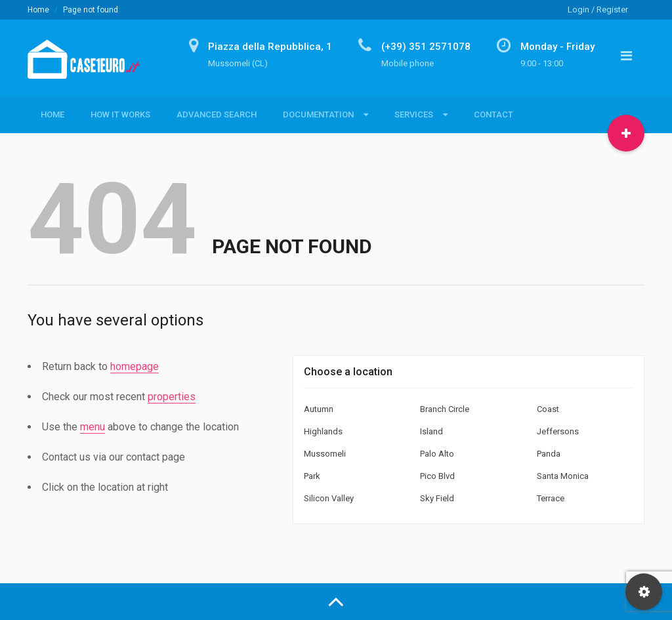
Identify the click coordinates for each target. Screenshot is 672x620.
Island (431, 431)
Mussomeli (325, 454)
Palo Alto (437, 454)
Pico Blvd (437, 476)
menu (93, 427)
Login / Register (598, 10)
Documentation (318, 114)
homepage (135, 366)
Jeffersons (558, 431)
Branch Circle (445, 409)
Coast (548, 409)
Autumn (319, 409)
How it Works (120, 114)
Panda (549, 454)
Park (312, 476)
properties (172, 397)
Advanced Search (217, 114)
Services (414, 114)
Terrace (551, 498)
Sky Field (437, 498)
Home (38, 10)
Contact (493, 114)
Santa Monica (563, 476)
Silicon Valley (329, 498)
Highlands (323, 431)
